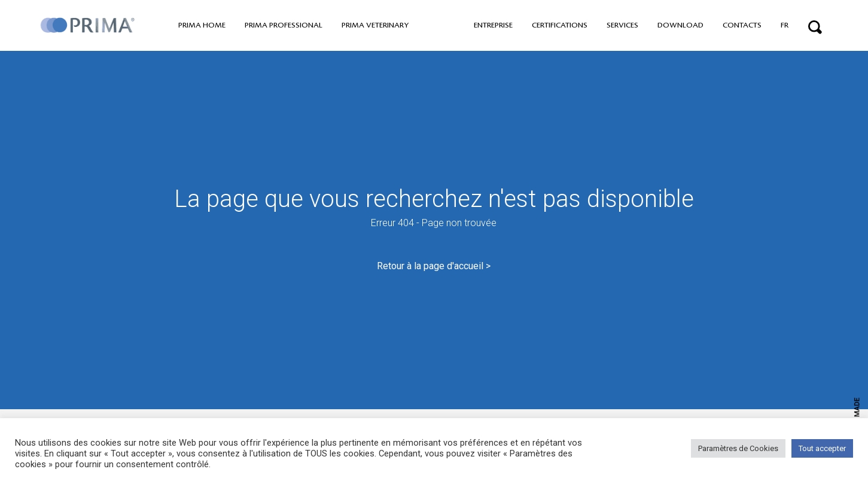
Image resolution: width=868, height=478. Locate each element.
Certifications (560, 25)
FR (785, 25)
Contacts (742, 25)
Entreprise (493, 25)
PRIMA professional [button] (284, 25)
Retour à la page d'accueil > (434, 266)
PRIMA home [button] (202, 25)
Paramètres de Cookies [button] (738, 448)
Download (680, 25)
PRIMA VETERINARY (375, 25)
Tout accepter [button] (822, 448)
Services (622, 25)
